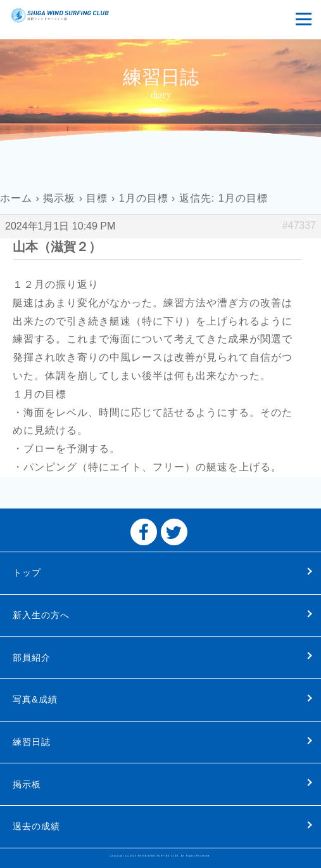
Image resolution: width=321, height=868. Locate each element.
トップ (27, 573)
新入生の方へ (41, 615)
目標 (97, 198)
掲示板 (59, 198)
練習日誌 (32, 742)
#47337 (299, 225)
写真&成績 (35, 699)
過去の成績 (36, 826)
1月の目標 (144, 198)
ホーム (16, 198)
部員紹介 (32, 657)
